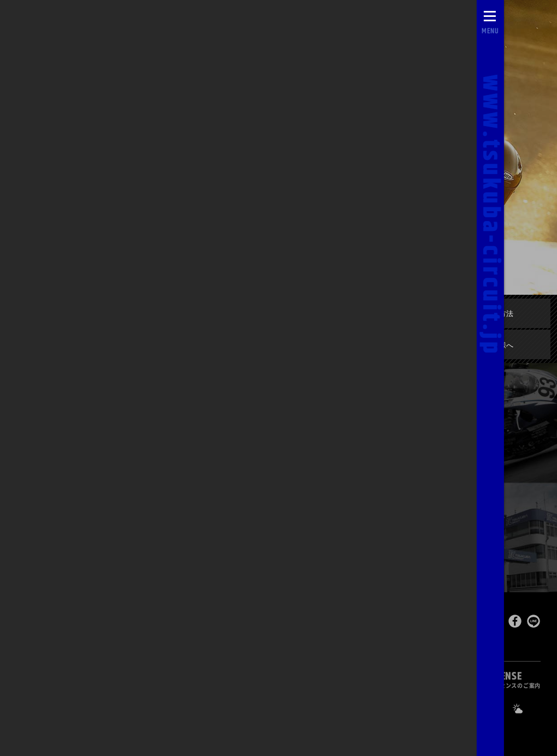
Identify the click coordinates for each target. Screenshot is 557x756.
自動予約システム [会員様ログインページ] (85, 708)
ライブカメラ (170, 708)
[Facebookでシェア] (515, 624)
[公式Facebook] (499, 709)
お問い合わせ (242, 708)
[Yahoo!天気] (526, 709)
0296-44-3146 (316, 708)
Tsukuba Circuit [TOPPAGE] (129, 622)
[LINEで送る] (534, 624)
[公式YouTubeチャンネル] (444, 709)
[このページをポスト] (497, 624)
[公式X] (471, 709)
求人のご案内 (391, 707)
